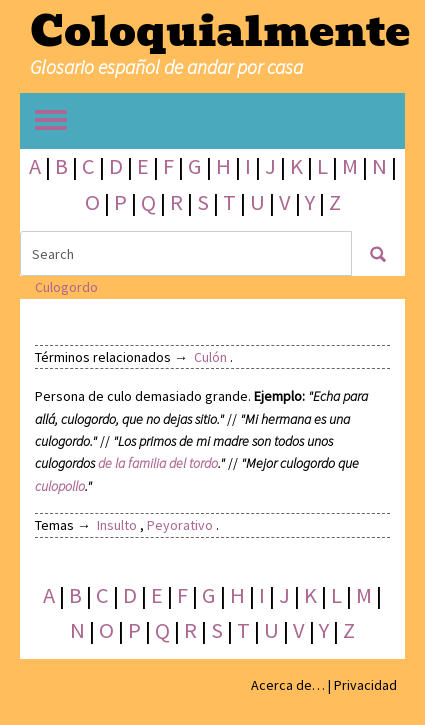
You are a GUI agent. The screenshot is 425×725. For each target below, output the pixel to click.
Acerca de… (288, 685)
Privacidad (365, 685)
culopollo (60, 486)
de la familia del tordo (158, 463)
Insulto (117, 525)
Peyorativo (180, 525)
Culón (210, 357)
